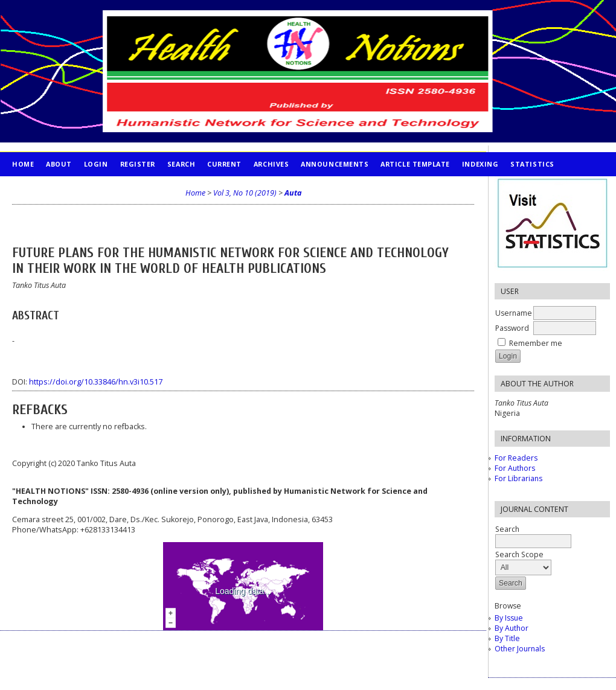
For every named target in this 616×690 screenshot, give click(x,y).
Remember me (536, 343)
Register (138, 164)
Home (23, 164)
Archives (271, 164)
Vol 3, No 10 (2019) (245, 193)
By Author (512, 628)
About (59, 164)
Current (224, 164)
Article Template (415, 164)
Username (514, 313)
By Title (507, 638)
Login (96, 164)
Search (181, 164)
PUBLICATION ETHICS (52, 188)
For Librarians (518, 478)
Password (512, 328)
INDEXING (480, 164)
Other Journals (520, 649)
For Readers (516, 458)
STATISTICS (532, 164)
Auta (293, 193)
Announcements (335, 164)
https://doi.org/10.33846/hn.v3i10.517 (96, 382)
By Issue (509, 618)
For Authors (515, 468)
